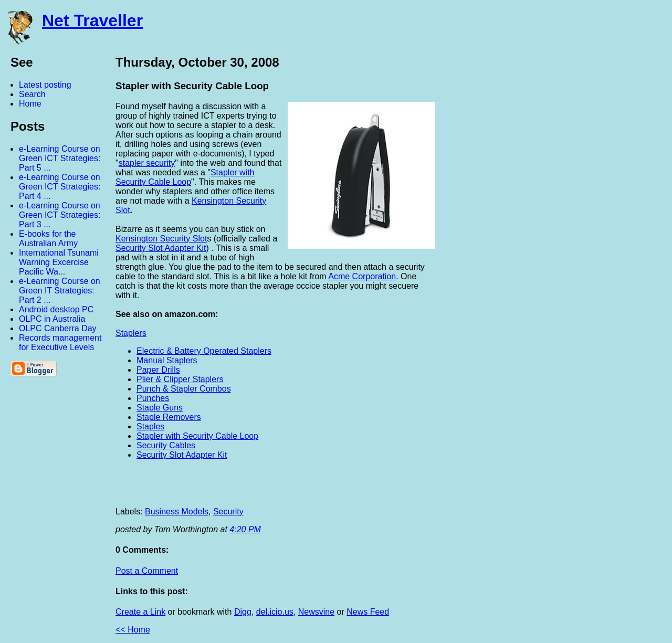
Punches (153, 398)
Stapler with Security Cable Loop (185, 177)
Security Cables (166, 445)
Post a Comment (147, 571)
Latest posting (45, 85)
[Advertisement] (556, 212)
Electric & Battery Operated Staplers (204, 351)
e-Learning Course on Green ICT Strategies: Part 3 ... (60, 215)
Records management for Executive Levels (60, 342)
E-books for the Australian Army (48, 239)
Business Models (177, 512)
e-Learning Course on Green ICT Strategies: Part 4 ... (60, 187)
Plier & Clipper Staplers (180, 379)
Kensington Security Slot (161, 239)
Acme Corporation (362, 276)
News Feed (368, 612)
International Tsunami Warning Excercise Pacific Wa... (59, 262)
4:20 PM (245, 529)
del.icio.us (275, 612)
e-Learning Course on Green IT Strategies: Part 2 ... (60, 291)
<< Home (133, 630)
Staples (150, 426)
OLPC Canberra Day (58, 328)
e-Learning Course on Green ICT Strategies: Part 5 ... (60, 158)
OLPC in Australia (52, 319)
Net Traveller (92, 20)
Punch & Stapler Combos (184, 389)
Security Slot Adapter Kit (182, 455)
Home (30, 104)
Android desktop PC (56, 309)
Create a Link (140, 612)
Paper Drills (158, 370)
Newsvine (316, 612)
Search (32, 94)
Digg (243, 612)
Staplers (131, 333)
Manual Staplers (167, 360)
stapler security (147, 163)
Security (228, 512)
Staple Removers (169, 417)
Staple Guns (160, 408)
